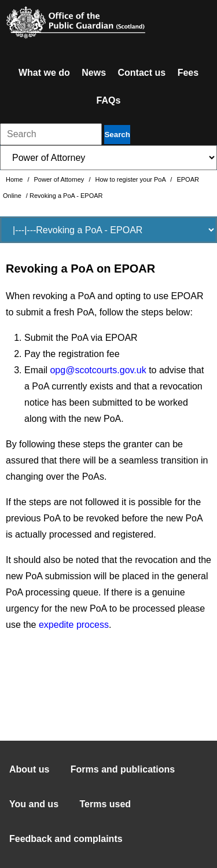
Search (117, 135)
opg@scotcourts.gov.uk (98, 370)
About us (29, 769)
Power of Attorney (60, 179)
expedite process (74, 625)
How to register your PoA (132, 179)
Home (15, 179)
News (94, 73)
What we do (44, 73)
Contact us (142, 73)
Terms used (106, 804)
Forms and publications (123, 769)
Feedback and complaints (66, 839)
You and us (34, 804)
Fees (188, 73)
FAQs (109, 100)
